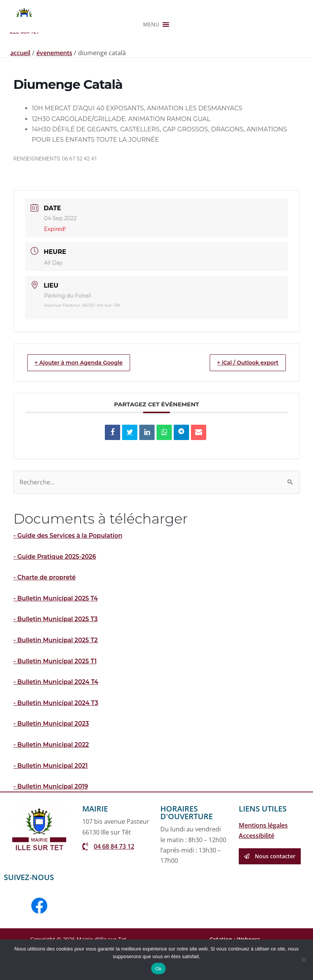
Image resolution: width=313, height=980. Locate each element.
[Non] (303, 960)
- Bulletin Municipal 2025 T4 (57, 629)
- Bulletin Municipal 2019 (52, 816)
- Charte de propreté (46, 608)
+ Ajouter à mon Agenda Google (86, 393)
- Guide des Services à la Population (70, 566)
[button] (151, 65)
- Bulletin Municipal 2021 (52, 795)
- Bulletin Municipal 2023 (52, 753)
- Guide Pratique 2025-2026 (56, 587)
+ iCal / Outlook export (242, 393)
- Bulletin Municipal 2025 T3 (57, 650)
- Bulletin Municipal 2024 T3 (57, 733)
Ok (158, 969)
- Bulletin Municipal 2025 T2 (57, 670)
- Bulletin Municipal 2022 (52, 775)
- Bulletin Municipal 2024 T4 (57, 712)
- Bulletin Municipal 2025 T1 (56, 691)
